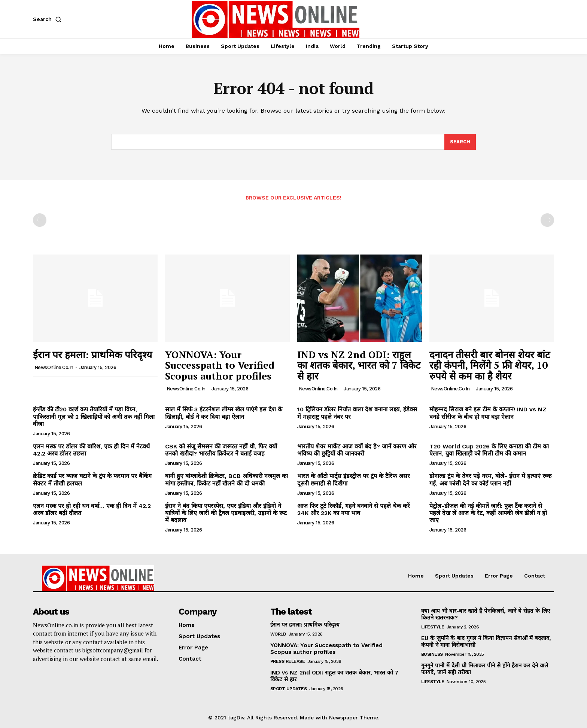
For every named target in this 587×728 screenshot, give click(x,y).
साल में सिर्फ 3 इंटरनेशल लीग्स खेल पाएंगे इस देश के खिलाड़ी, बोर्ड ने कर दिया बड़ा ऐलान (224, 413)
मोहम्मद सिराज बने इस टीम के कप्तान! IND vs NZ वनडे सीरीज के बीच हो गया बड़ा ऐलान (488, 413)
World (278, 634)
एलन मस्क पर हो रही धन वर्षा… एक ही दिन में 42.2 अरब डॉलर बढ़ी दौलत (92, 509)
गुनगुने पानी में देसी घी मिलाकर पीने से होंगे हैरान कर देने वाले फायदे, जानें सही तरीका (485, 669)
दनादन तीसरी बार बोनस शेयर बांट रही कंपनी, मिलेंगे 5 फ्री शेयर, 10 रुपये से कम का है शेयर (490, 365)
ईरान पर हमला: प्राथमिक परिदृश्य (92, 354)
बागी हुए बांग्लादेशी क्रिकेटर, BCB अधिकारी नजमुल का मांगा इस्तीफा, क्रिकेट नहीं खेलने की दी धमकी (226, 479)
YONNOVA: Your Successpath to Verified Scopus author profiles (220, 365)
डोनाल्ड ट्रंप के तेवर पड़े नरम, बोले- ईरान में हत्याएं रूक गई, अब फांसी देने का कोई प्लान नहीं (490, 479)
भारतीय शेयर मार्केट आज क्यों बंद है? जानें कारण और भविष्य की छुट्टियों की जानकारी (357, 450)
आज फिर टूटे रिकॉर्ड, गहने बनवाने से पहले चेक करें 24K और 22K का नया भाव (354, 509)
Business (432, 654)
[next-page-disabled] (547, 220)
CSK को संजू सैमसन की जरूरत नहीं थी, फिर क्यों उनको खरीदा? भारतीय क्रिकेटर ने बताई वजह (221, 450)
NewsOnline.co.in (54, 367)
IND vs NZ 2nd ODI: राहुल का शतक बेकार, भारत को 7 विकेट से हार (359, 365)
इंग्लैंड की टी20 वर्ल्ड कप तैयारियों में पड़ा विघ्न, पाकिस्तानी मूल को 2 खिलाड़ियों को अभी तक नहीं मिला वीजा (94, 416)
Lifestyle (433, 627)
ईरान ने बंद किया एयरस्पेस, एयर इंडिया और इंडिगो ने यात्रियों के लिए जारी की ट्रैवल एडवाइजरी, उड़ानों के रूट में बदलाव (226, 513)
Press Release (288, 661)
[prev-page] (40, 220)
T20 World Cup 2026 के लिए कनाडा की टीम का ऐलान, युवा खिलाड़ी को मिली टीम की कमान (489, 450)
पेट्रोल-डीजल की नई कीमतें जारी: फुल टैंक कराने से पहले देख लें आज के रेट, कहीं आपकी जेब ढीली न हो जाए (488, 513)
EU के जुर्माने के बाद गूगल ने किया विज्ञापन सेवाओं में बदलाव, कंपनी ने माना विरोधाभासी (486, 642)
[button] (49, 19)
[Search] (460, 142)
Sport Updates (289, 689)
